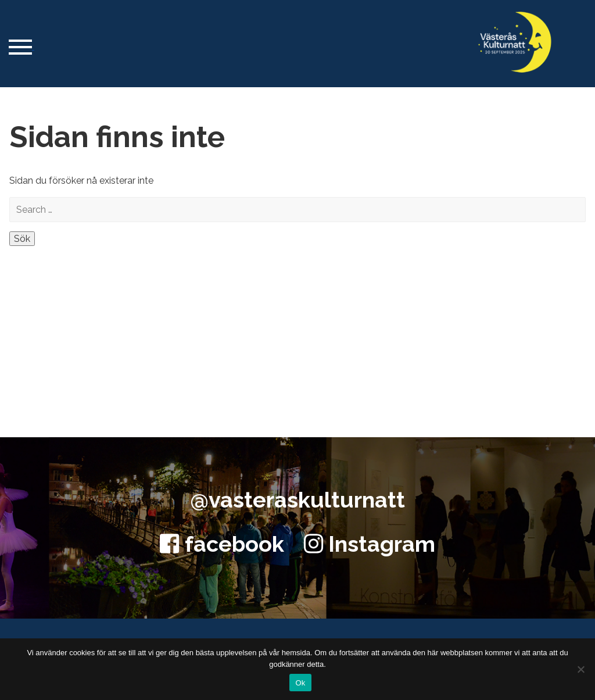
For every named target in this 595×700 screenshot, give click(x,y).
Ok (300, 683)
